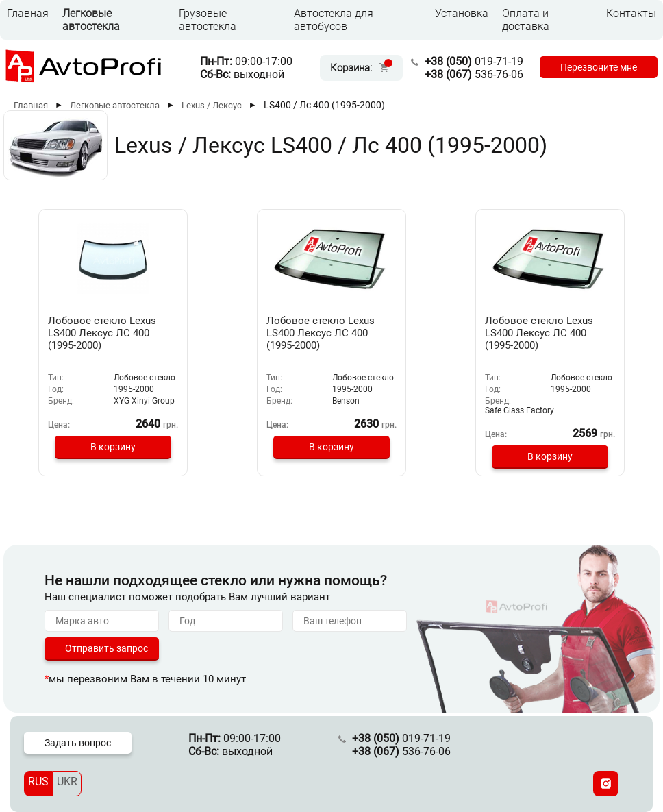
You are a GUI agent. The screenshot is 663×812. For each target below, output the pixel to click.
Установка (462, 13)
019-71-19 (474, 61)
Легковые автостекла (91, 20)
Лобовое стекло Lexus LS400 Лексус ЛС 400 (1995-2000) (102, 333)
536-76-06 (474, 74)
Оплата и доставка (526, 20)
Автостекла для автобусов (334, 20)
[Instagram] (606, 784)
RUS (38, 782)
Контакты (631, 13)
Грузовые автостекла (208, 20)
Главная (28, 13)
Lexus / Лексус (212, 105)
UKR (67, 782)
